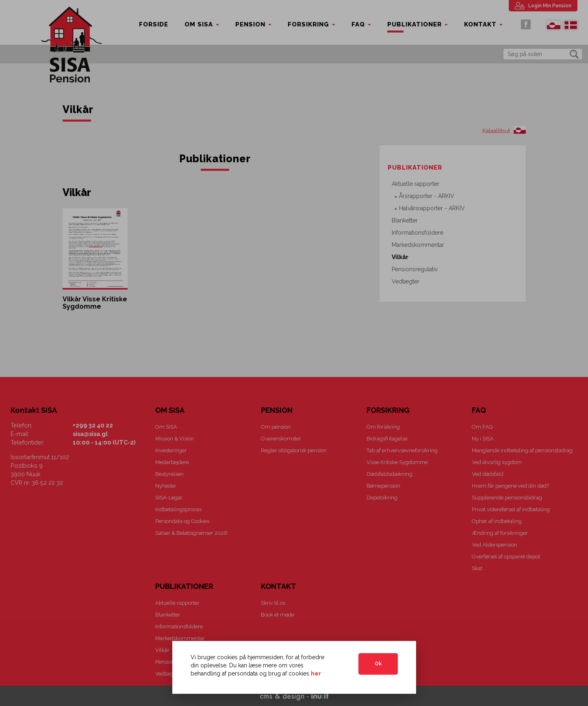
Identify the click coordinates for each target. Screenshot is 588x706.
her (316, 673)
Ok (378, 664)
